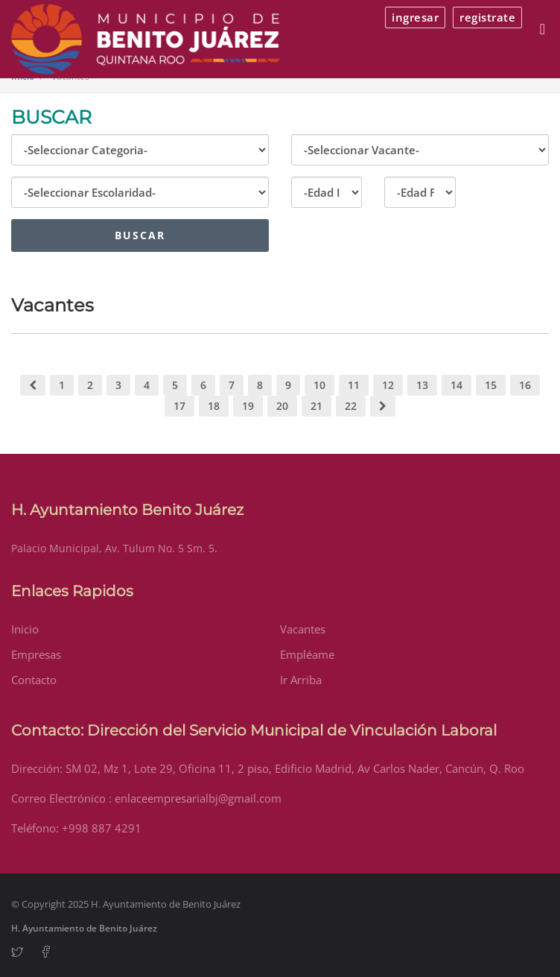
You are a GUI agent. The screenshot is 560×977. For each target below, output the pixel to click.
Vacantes (303, 629)
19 (248, 406)
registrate (487, 17)
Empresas (36, 654)
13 (422, 385)
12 (388, 385)
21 (316, 406)
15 (491, 385)
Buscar (140, 235)
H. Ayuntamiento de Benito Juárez (84, 928)
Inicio (25, 629)
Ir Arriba (301, 680)
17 (179, 406)
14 (456, 385)
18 (214, 406)
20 (282, 406)
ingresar (415, 17)
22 (351, 406)
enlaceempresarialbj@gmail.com (198, 798)
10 (319, 385)
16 (525, 385)
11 (354, 385)
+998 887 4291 (102, 828)
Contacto (34, 680)
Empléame (307, 654)
